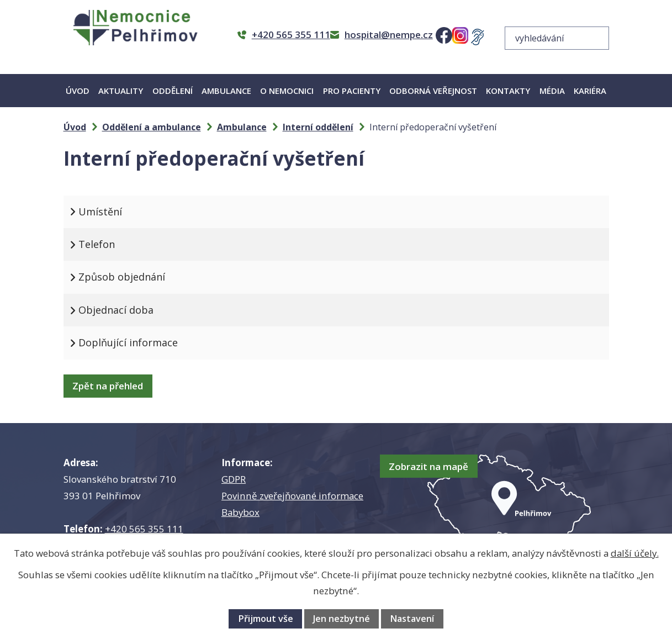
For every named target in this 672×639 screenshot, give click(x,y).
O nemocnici (287, 91)
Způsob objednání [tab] (132, 277)
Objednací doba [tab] (126, 310)
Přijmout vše (266, 619)
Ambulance (226, 91)
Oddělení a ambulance (152, 127)
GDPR (234, 479)
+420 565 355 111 (144, 529)
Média (552, 91)
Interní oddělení (318, 127)
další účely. (635, 553)
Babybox (240, 512)
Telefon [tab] (107, 244)
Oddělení (173, 91)
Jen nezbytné (342, 619)
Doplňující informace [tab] (138, 342)
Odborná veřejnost (433, 91)
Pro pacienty (352, 91)
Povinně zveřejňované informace (292, 496)
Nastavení (412, 619)
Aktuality (121, 91)
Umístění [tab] (110, 212)
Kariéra (590, 91)
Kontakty (508, 91)
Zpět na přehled (113, 386)
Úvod (78, 91)
